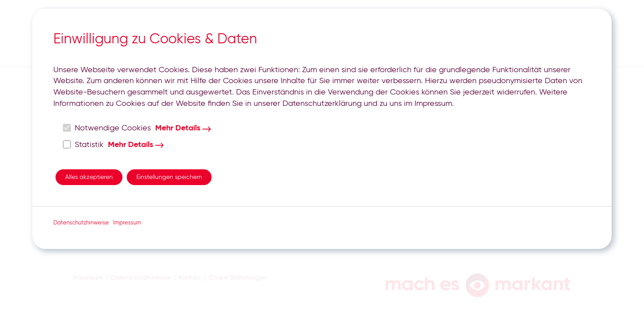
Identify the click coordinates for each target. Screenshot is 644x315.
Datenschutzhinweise (81, 223)
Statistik (84, 145)
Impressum (127, 223)
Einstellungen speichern (169, 177)
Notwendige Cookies (107, 128)
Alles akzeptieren (89, 177)
